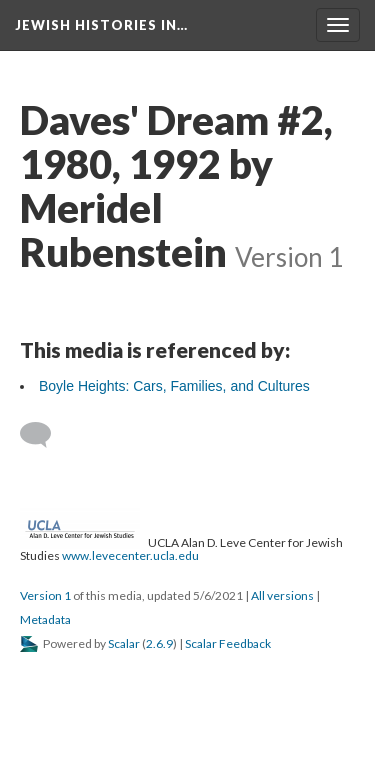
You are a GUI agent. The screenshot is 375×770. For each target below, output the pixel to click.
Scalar (124, 643)
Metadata (45, 619)
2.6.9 (159, 643)
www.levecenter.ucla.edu (130, 555)
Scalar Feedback (228, 643)
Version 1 (45, 595)
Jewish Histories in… (101, 25)
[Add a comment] (44, 435)
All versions (282, 595)
